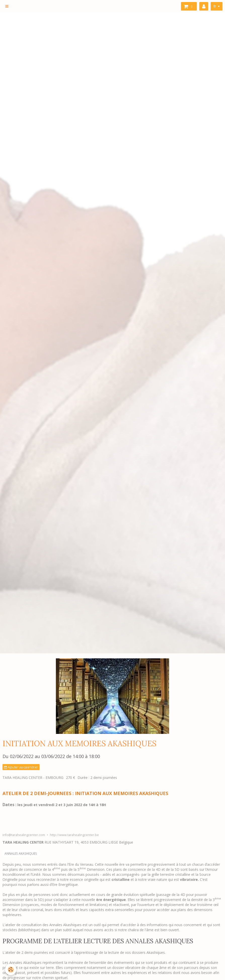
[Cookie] (11, 970)
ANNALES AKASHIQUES (21, 853)
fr (215, 6)
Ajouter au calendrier (21, 767)
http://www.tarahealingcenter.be (74, 835)
